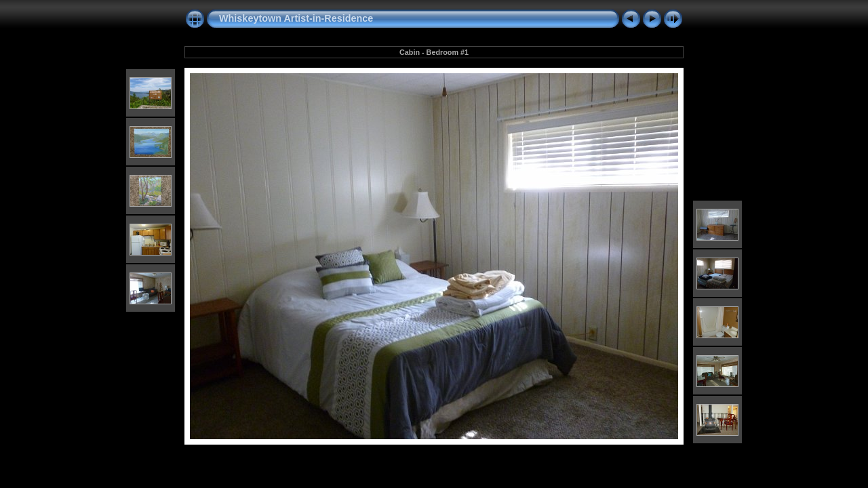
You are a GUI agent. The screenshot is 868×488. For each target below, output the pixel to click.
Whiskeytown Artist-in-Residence (296, 18)
